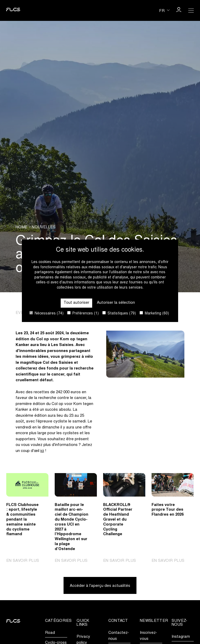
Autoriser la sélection (116, 303)
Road (50, 633)
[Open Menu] (191, 10)
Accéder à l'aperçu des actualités (100, 586)
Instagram (181, 637)
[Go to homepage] (13, 11)
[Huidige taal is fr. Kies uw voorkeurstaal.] (164, 10)
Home (21, 227)
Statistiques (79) (119, 313)
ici (42, 451)
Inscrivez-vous (148, 636)
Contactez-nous (119, 636)
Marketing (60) (154, 313)
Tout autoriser (76, 303)
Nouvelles (44, 227)
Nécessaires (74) (46, 313)
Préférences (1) (83, 313)
